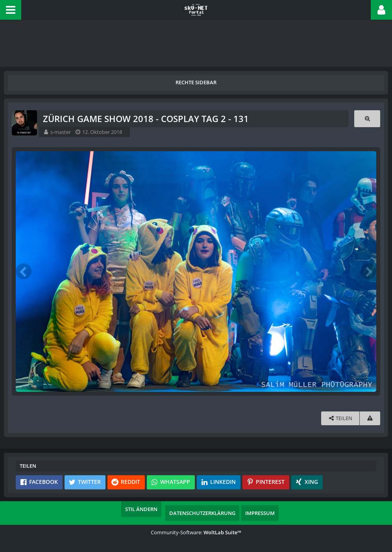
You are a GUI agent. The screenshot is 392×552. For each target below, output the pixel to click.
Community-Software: (196, 532)
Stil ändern (141, 509)
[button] (11, 10)
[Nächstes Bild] (368, 271)
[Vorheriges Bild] (24, 271)
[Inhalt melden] (370, 418)
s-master (61, 132)
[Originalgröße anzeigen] (367, 119)
